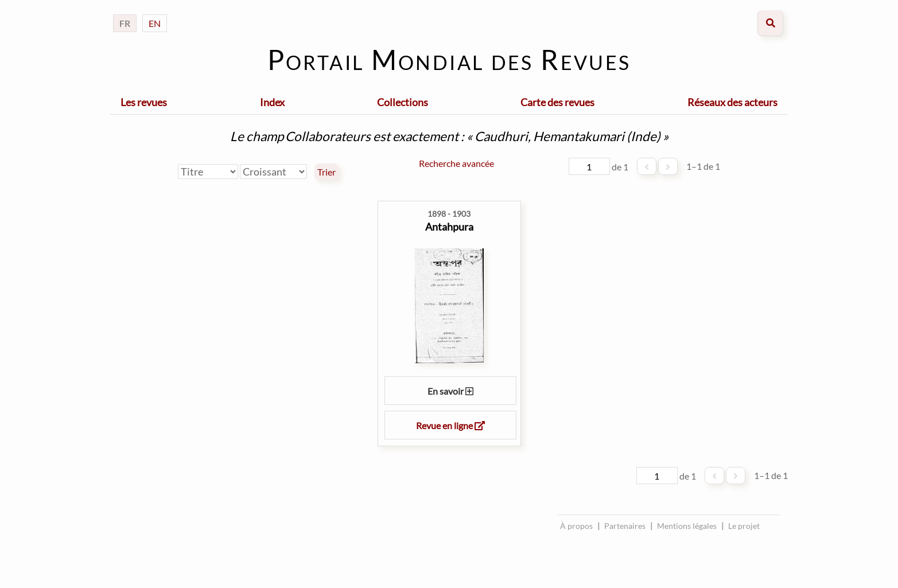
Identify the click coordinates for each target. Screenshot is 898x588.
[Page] (589, 166)
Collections (403, 102)
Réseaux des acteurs (732, 102)
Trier (326, 172)
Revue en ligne (450, 425)
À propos (576, 526)
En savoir (450, 391)
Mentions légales (687, 526)
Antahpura (449, 227)
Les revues (144, 102)
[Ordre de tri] (273, 172)
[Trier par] (208, 172)
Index (272, 102)
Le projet (744, 526)
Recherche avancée (456, 163)
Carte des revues (557, 102)
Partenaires (625, 526)
